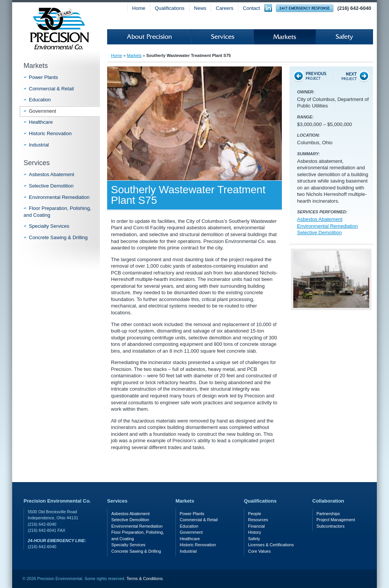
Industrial (39, 145)
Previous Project (310, 76)
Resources (258, 520)
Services (223, 37)
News (200, 8)
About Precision (149, 37)
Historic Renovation (50, 133)
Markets (285, 37)
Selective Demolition (319, 233)
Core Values (259, 551)
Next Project (352, 76)
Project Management (336, 520)
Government (43, 111)
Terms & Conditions (145, 579)
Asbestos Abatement (320, 219)
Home (139, 8)
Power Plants (43, 77)
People (255, 514)
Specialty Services (49, 226)
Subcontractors (330, 526)
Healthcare (41, 122)
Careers (225, 8)
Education (40, 100)
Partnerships (328, 514)
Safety (344, 37)
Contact (251, 8)
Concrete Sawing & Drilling (58, 237)
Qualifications (169, 8)
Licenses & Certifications (271, 545)
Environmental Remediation (327, 226)
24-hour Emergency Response (305, 8)
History (255, 532)
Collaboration (328, 501)
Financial (256, 526)
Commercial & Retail (51, 89)
